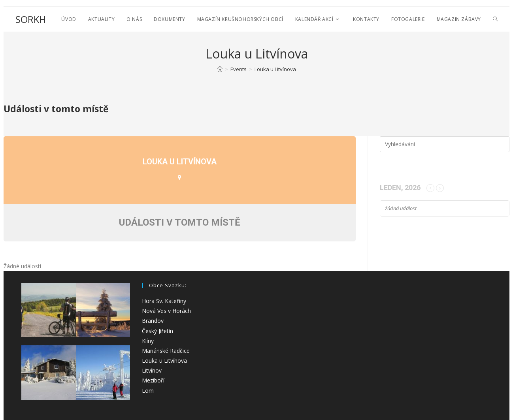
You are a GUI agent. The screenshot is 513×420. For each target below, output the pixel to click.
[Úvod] (220, 69)
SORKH (31, 19)
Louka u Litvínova (164, 361)
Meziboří (153, 380)
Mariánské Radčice (166, 351)
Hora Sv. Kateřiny (164, 301)
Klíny (148, 341)
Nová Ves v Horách (166, 311)
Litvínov (152, 370)
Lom (148, 391)
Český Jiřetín (157, 331)
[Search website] (495, 19)
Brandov (153, 321)
